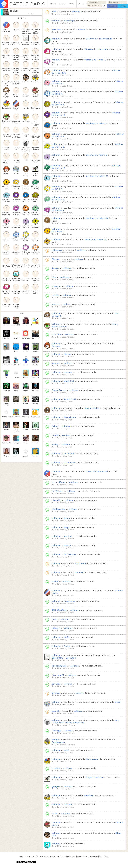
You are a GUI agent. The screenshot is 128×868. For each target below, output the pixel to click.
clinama (68, 804)
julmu (67, 518)
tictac (55, 619)
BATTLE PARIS (27, 4)
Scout (118, 702)
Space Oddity (92, 408)
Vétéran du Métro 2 (97, 123)
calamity (56, 628)
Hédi (66, 750)
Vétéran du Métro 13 (97, 176)
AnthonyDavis (59, 666)
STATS (62, 4)
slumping (69, 21)
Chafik (55, 435)
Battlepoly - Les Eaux (64, 658)
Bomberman (58, 742)
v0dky (55, 444)
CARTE (53, 4)
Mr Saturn (57, 491)
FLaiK (55, 813)
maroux (68, 372)
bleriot (67, 354)
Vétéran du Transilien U (97, 49)
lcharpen (56, 286)
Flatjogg (56, 731)
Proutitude (70, 417)
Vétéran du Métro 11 (97, 218)
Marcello (56, 500)
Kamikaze (89, 795)
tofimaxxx (57, 250)
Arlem (55, 426)
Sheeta (56, 259)
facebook (112, 6)
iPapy (67, 527)
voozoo (56, 304)
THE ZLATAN (59, 610)
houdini (56, 768)
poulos (67, 545)
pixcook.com (59, 856)
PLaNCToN (70, 399)
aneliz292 (69, 381)
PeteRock (69, 453)
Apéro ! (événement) (97, 472)
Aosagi (55, 268)
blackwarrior (59, 509)
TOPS (72, 4)
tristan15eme (59, 482)
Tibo (54, 12)
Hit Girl (68, 536)
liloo (54, 277)
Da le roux (69, 462)
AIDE (81, 4)
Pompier (56, 346)
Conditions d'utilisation (88, 856)
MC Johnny (70, 554)
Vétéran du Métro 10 (96, 240)
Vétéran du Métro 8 (97, 155)
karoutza (57, 30)
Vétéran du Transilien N (99, 39)
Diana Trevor (59, 390)
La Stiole (57, 334)
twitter (123, 6)
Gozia (67, 646)
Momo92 (80, 572)
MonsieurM (58, 675)
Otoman (56, 693)
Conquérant (92, 759)
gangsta (56, 786)
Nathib (55, 295)
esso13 (55, 711)
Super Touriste (94, 777)
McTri (67, 637)
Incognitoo (70, 601)
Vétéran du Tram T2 (95, 60)
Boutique (104, 856)
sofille (55, 581)
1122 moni (80, 563)
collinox (14, 11)
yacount (56, 363)
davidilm (56, 684)
